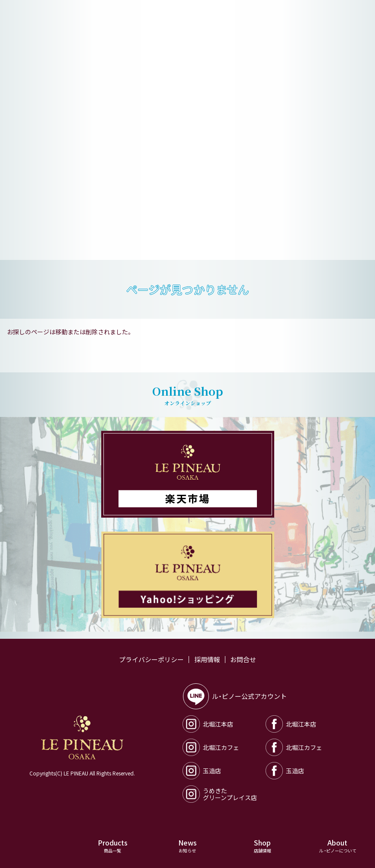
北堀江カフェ (211, 747)
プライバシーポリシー (151, 660)
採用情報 (207, 660)
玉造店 (202, 771)
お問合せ (243, 660)
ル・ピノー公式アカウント (235, 696)
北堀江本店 (208, 724)
